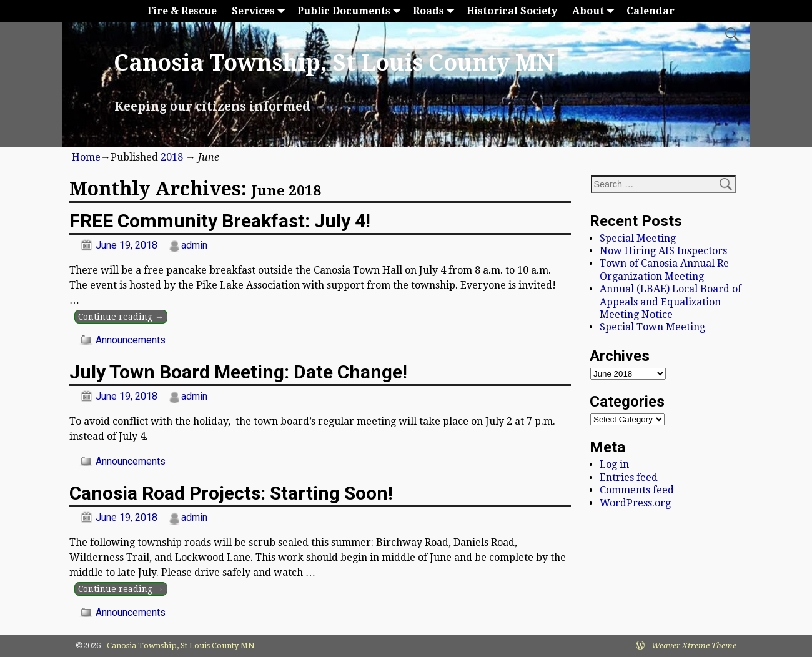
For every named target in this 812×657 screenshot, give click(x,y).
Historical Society (512, 11)
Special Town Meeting (652, 327)
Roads (436, 11)
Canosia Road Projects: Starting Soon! (231, 493)
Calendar (651, 11)
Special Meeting (638, 238)
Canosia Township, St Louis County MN (334, 63)
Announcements (131, 340)
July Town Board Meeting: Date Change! (238, 372)
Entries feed (629, 477)
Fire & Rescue (182, 11)
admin (194, 245)
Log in (614, 464)
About (596, 11)
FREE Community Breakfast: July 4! (220, 221)
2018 (172, 157)
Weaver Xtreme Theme (694, 645)
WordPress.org (635, 503)
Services (261, 11)
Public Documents (351, 11)
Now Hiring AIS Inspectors (663, 251)
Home (86, 157)
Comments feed (637, 490)
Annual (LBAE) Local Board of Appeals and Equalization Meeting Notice (671, 302)
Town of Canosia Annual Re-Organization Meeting (666, 269)
